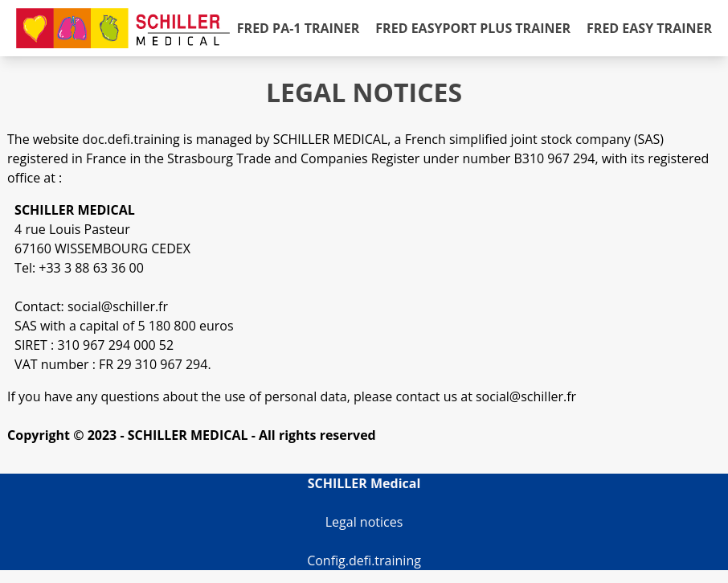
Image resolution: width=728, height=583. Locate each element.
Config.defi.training (364, 560)
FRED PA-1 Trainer (299, 28)
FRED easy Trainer (649, 28)
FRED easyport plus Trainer (473, 28)
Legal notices (364, 522)
